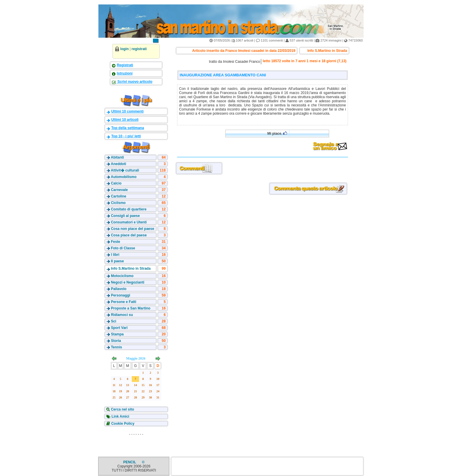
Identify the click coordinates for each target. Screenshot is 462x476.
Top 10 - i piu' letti (126, 136)
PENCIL (130, 462)
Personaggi (120, 295)
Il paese (117, 261)
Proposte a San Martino (131, 308)
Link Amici (120, 416)
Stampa (117, 334)
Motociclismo (122, 276)
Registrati (125, 65)
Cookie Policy (122, 424)
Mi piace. (277, 133)
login (124, 49)
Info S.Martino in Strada (131, 269)
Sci (113, 321)
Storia (116, 341)
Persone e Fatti (123, 302)
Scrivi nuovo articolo (134, 82)
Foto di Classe (123, 248)
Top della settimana (127, 128)
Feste (115, 242)
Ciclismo (118, 203)
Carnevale (119, 190)
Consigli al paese (125, 216)
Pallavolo (119, 289)
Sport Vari (119, 328)
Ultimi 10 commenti (127, 111)
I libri (115, 255)
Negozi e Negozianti (127, 282)
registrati (139, 49)
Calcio (116, 183)
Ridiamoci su (122, 315)
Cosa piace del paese (129, 235)
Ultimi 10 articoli (125, 120)
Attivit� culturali (125, 170)
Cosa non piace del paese (132, 229)
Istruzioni (124, 73)
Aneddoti (118, 164)
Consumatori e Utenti (129, 222)
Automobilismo (124, 177)
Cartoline (118, 196)
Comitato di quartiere (129, 209)
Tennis (116, 347)
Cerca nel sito (122, 409)
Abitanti (117, 157)
